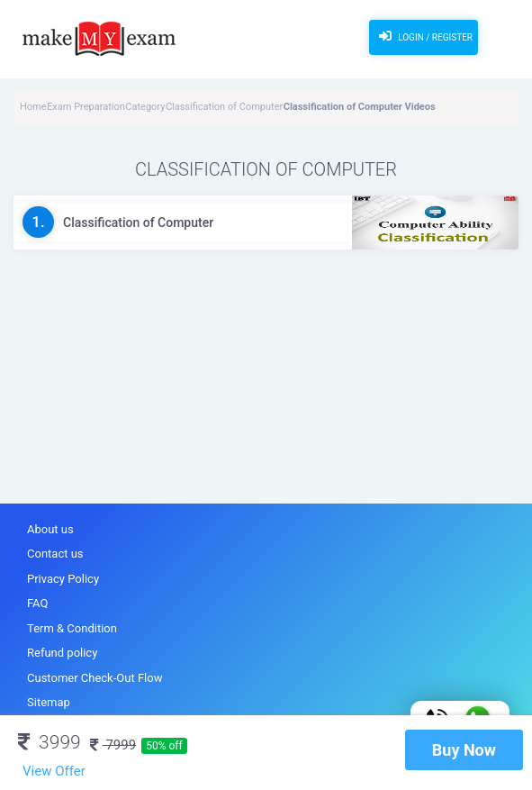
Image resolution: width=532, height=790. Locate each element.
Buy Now (464, 750)
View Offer (54, 771)
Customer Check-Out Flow (95, 678)
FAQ (37, 603)
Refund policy (62, 653)
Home (33, 107)
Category (145, 107)
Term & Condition (72, 628)
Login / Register (424, 36)
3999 (50, 742)
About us (50, 529)
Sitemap (49, 702)
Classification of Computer (224, 107)
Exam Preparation (86, 107)
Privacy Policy (63, 579)
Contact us (55, 554)
